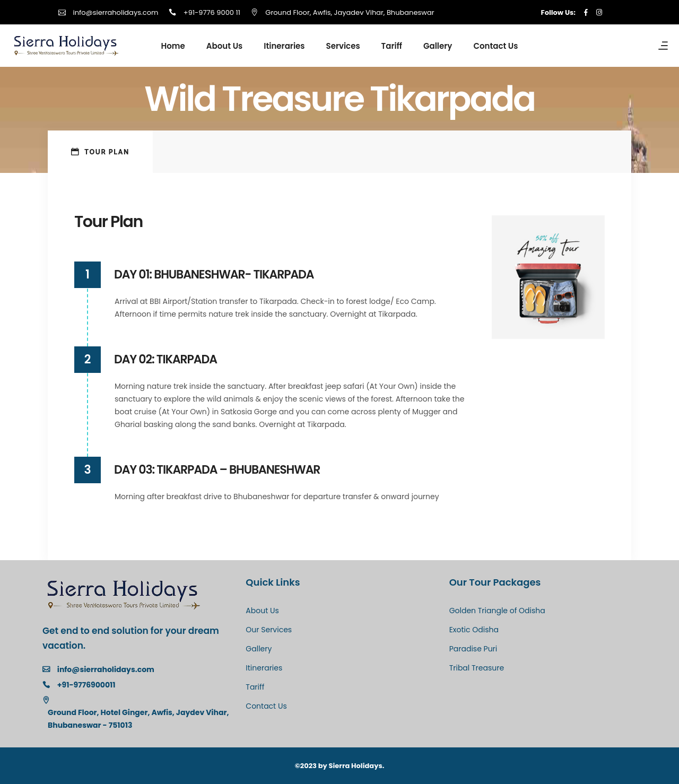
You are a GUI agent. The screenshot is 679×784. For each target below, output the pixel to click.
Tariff (255, 687)
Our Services (269, 630)
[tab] (100, 152)
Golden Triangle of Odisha (497, 611)
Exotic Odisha (474, 630)
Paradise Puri (473, 649)
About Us (262, 611)
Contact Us (266, 706)
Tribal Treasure (477, 668)
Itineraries (264, 668)
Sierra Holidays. (357, 766)
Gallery (259, 649)
